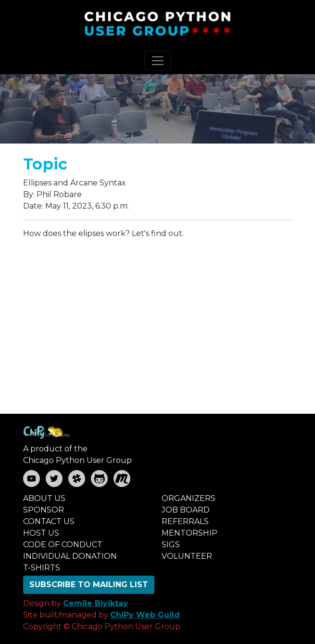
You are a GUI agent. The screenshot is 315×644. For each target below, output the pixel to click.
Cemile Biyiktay (95, 603)
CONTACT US (49, 521)
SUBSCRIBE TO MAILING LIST (89, 585)
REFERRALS (185, 521)
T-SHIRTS (42, 568)
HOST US (41, 533)
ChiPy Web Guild (145, 615)
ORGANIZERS (189, 498)
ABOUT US (44, 498)
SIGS (171, 545)
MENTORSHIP (189, 533)
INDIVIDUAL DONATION (70, 556)
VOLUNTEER (187, 556)
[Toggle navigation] (158, 61)
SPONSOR (44, 510)
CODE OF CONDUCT (63, 545)
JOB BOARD (186, 510)
